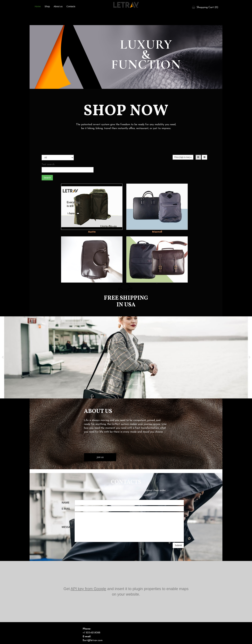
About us (58, 6)
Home (38, 6)
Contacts (71, 6)
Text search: (48, 165)
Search (47, 178)
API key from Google (88, 589)
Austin (92, 232)
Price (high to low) (183, 157)
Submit (178, 545)
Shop (47, 6)
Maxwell (157, 232)
